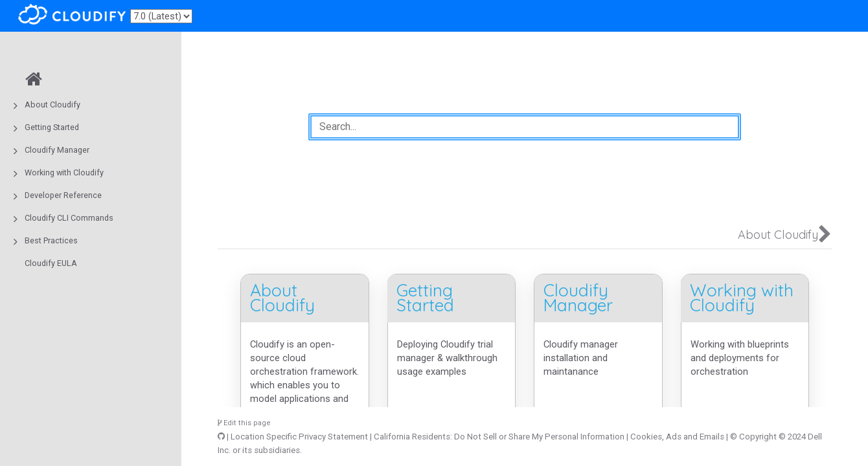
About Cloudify (52, 105)
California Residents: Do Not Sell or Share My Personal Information (499, 437)
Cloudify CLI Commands (69, 218)
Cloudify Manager (57, 150)
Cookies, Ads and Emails (677, 437)
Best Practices (51, 240)
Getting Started (52, 127)
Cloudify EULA (51, 263)
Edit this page (244, 423)
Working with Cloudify (64, 172)
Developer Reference (63, 195)
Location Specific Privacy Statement (299, 437)
